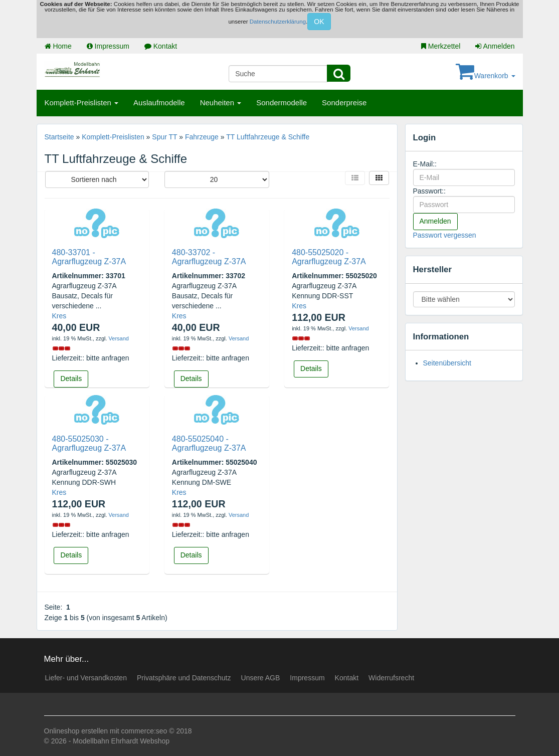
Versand (119, 338)
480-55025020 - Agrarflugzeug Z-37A (329, 257)
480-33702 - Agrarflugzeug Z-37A (209, 257)
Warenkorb (486, 76)
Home (58, 46)
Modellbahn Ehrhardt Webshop (121, 741)
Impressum (108, 46)
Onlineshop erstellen (76, 731)
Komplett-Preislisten (82, 103)
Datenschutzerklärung (278, 22)
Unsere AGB (261, 678)
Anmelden (495, 46)
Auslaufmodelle (159, 103)
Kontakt (161, 46)
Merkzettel (441, 46)
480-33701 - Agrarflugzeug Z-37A (89, 257)
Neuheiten (221, 103)
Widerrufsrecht (391, 678)
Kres (59, 316)
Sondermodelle (282, 103)
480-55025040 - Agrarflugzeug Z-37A (209, 443)
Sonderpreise (344, 103)
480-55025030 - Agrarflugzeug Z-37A (89, 443)
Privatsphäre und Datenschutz (184, 678)
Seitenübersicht (447, 363)
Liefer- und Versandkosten (86, 678)
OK (319, 22)
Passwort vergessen (445, 235)
